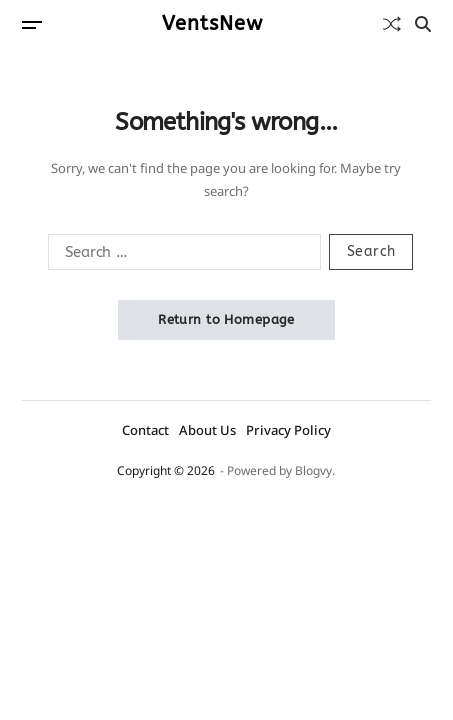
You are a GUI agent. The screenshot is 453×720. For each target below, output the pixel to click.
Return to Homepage (226, 319)
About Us (207, 430)
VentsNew (212, 24)
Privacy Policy (288, 430)
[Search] (423, 24)
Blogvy (313, 470)
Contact (145, 430)
